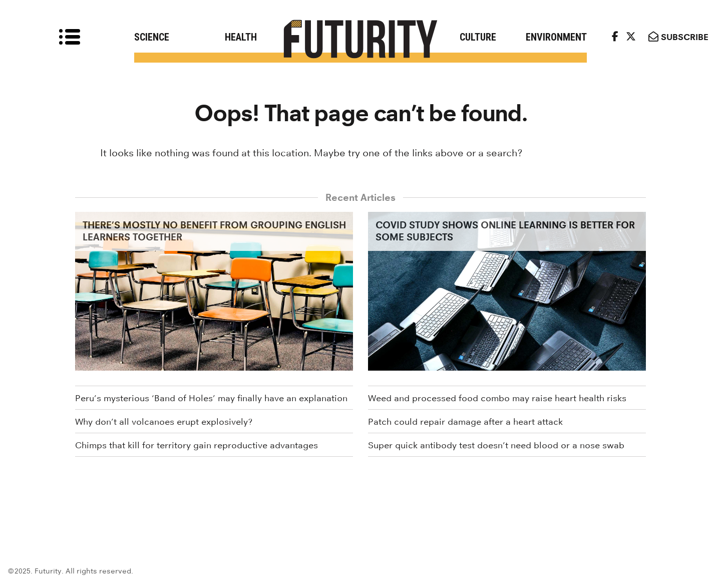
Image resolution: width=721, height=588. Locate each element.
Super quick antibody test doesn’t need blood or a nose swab (496, 445)
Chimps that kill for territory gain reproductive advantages (197, 445)
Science (152, 37)
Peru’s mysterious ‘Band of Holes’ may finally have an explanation (211, 398)
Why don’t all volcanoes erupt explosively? (164, 422)
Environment (556, 37)
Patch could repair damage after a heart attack (465, 422)
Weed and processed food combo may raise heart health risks (497, 398)
